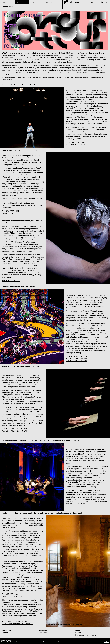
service (49, 2)
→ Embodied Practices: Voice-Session (17, 624)
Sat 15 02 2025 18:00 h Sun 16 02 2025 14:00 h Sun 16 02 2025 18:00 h (77, 358)
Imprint (78, 630)
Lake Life (70, 295)
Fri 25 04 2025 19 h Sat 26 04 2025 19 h (11, 212)
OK (106, 641)
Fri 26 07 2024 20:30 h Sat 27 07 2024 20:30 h (12, 595)
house (5, 2)
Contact (5, 633)
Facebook (43, 633)
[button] (7, 2)
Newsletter (6, 630)
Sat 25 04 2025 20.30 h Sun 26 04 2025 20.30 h (77, 143)
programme (21, 2)
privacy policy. (56, 642)
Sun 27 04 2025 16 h (11, 281)
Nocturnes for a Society (12, 518)
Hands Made (22, 390)
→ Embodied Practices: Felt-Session (17, 621)
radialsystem (74, 2)
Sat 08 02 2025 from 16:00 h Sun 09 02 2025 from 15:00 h (15, 430)
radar (34, 2)
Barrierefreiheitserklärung (86, 635)
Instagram (43, 630)
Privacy (78, 633)
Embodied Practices (86, 70)
